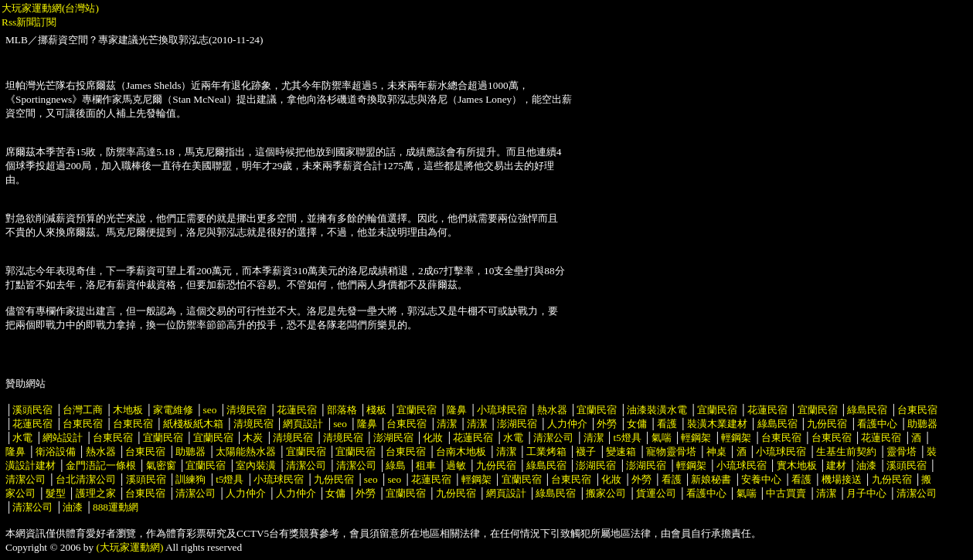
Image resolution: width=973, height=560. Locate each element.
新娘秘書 (711, 479)
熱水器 (552, 410)
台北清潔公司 (86, 479)
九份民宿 (827, 424)
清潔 (447, 424)
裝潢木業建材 (717, 424)
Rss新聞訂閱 (29, 22)
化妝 (433, 438)
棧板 (376, 410)
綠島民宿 (867, 410)
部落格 (342, 410)
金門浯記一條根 (101, 465)
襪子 (586, 451)
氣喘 (662, 438)
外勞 (607, 424)
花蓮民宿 (297, 410)
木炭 (253, 438)
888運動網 (116, 507)
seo (210, 410)
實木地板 (797, 465)
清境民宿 (247, 410)
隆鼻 (457, 410)
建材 (836, 465)
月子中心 (866, 493)
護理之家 (96, 493)
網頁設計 (303, 424)
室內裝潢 (256, 465)
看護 (667, 424)
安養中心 (761, 479)
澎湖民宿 (517, 424)
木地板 (128, 410)
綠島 (396, 465)
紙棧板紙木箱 (193, 424)
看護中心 (877, 424)
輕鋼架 (696, 438)
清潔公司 (553, 438)
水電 (22, 438)
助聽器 (922, 424)
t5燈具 (627, 438)
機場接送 (842, 479)
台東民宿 (917, 410)
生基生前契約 (847, 451)
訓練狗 (191, 479)
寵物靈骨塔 (671, 451)
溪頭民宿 (32, 410)
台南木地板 (461, 451)
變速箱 (621, 451)
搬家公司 (606, 493)
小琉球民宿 (502, 410)
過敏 (456, 465)
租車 (426, 465)
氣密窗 (161, 465)
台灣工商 (83, 410)
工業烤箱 (546, 451)
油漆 (866, 465)
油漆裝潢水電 (657, 410)
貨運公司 (656, 493)
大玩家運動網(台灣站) (50, 8)
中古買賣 (786, 493)
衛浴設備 (56, 451)
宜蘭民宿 (417, 410)
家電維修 (173, 410)
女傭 (637, 424)
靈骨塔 (902, 451)
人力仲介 (567, 424)
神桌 (716, 451)
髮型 (56, 493)
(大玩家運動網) (130, 547)
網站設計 (63, 438)
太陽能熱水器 (246, 451)
